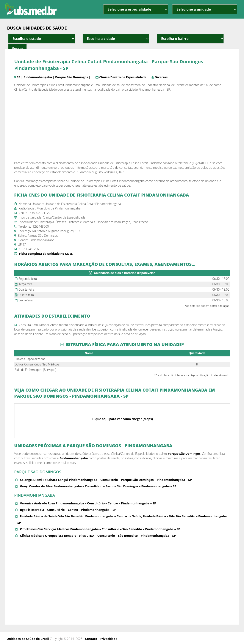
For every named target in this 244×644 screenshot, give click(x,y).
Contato (91, 639)
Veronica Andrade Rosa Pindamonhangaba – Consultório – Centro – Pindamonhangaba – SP (88, 503)
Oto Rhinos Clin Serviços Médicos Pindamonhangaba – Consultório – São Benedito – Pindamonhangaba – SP (100, 529)
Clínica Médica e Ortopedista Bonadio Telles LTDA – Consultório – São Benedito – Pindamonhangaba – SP (98, 536)
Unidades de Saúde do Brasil (28, 639)
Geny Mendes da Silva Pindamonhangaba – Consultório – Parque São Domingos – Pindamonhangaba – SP (98, 486)
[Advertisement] (122, 126)
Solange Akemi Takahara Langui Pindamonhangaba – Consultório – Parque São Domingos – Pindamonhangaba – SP (106, 480)
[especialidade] (136, 9)
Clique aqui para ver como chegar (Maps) (122, 419)
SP (19, 77)
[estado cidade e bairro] (42, 39)
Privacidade (108, 639)
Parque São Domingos (72, 77)
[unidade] (205, 9)
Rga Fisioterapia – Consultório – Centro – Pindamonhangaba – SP (68, 510)
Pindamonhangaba (38, 77)
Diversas (161, 77)
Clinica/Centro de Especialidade (123, 77)
